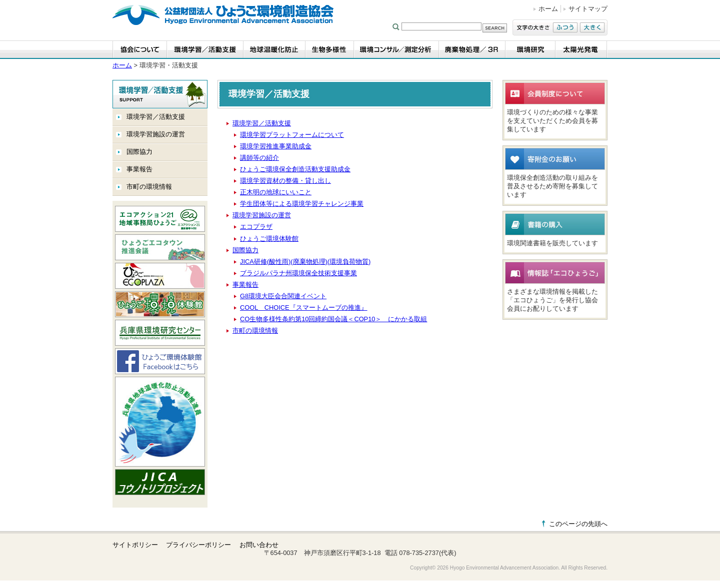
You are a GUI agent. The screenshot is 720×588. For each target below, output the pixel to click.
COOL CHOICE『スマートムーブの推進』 (304, 307)
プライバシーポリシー (198, 545)
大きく (592, 27)
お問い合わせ (259, 545)
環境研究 (530, 50)
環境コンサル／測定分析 (396, 50)
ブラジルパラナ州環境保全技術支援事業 (298, 273)
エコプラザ (256, 227)
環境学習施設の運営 (156, 134)
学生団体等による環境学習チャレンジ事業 (302, 204)
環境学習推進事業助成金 (276, 146)
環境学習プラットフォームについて (292, 135)
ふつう (565, 27)
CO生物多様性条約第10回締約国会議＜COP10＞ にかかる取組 (333, 319)
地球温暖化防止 (274, 50)
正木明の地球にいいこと (276, 192)
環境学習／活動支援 (156, 117)
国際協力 (139, 152)
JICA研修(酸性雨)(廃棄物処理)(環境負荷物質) (305, 262)
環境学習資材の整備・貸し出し (285, 181)
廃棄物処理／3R (472, 50)
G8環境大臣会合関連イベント (283, 296)
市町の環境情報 (149, 187)
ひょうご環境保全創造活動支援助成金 (295, 169)
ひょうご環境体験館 (269, 239)
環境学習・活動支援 (205, 50)
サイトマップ (588, 9)
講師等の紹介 (259, 158)
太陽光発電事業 (581, 50)
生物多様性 (330, 50)
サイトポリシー (135, 545)
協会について (140, 50)
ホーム (548, 9)
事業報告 (139, 169)
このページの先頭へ (578, 524)
